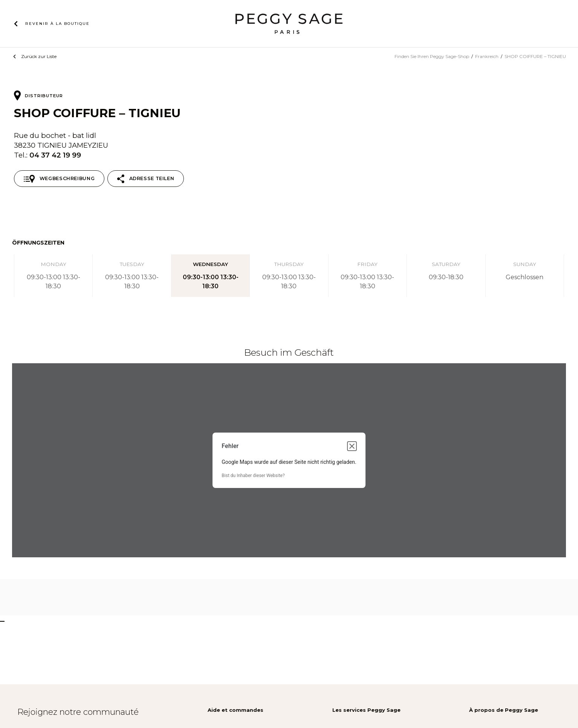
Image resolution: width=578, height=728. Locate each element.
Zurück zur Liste (39, 56)
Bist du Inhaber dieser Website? (253, 476)
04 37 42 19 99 (55, 155)
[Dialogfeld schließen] (352, 446)
